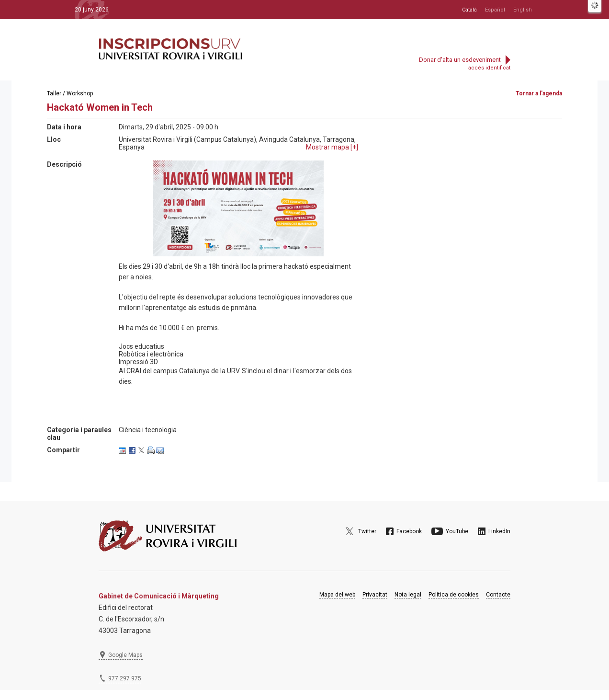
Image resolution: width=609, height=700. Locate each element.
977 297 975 (125, 678)
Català (469, 10)
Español (495, 10)
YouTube (457, 531)
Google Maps (125, 655)
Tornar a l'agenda (539, 93)
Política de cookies (454, 595)
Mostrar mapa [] (332, 147)
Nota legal (408, 595)
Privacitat (375, 595)
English (523, 10)
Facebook (409, 531)
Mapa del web (337, 595)
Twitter (367, 531)
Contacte (498, 595)
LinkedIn (499, 531)
